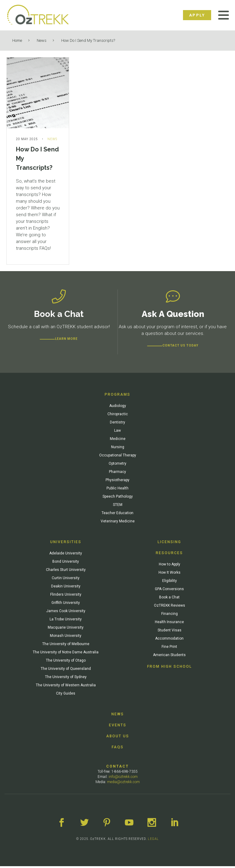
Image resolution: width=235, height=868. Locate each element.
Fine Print (169, 648)
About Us (118, 738)
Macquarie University (66, 629)
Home (17, 40)
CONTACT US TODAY (180, 347)
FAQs (118, 749)
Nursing (118, 449)
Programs (117, 396)
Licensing (169, 544)
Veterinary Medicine (118, 523)
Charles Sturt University (66, 572)
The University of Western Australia (66, 687)
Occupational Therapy (118, 457)
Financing (170, 616)
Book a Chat (169, 599)
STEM (118, 507)
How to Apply (170, 566)
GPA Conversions (169, 591)
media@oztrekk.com (123, 784)
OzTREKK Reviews (170, 607)
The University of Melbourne (66, 646)
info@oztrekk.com (123, 779)
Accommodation (169, 640)
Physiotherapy (117, 482)
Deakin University (66, 588)
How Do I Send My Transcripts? (88, 40)
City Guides (66, 695)
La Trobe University (66, 621)
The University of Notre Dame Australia (66, 654)
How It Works (170, 574)
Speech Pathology (118, 498)
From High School (170, 668)
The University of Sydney (66, 679)
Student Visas (170, 632)
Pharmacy (117, 474)
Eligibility (170, 583)
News (42, 40)
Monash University (66, 637)
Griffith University (66, 605)
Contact (117, 768)
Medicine (118, 441)
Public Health (117, 490)
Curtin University (66, 580)
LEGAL (153, 841)
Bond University (66, 563)
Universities (66, 544)
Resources (169, 555)
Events (118, 727)
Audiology (118, 408)
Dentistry (117, 424)
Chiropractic (118, 416)
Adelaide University (66, 555)
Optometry (117, 465)
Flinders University (66, 596)
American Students (169, 657)
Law (117, 432)
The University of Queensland (66, 670)
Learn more (66, 341)
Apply (197, 15)
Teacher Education (117, 515)
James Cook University (66, 613)
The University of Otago (66, 662)
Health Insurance (169, 624)
